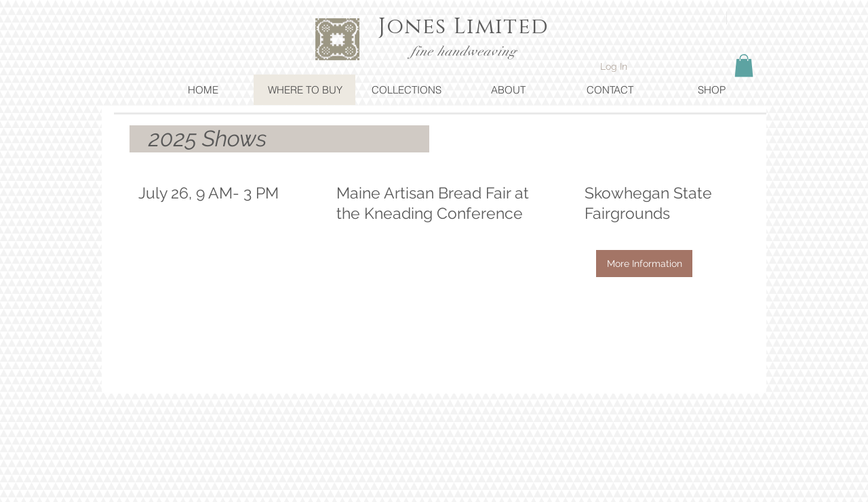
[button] (744, 65)
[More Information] (644, 264)
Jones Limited (464, 27)
